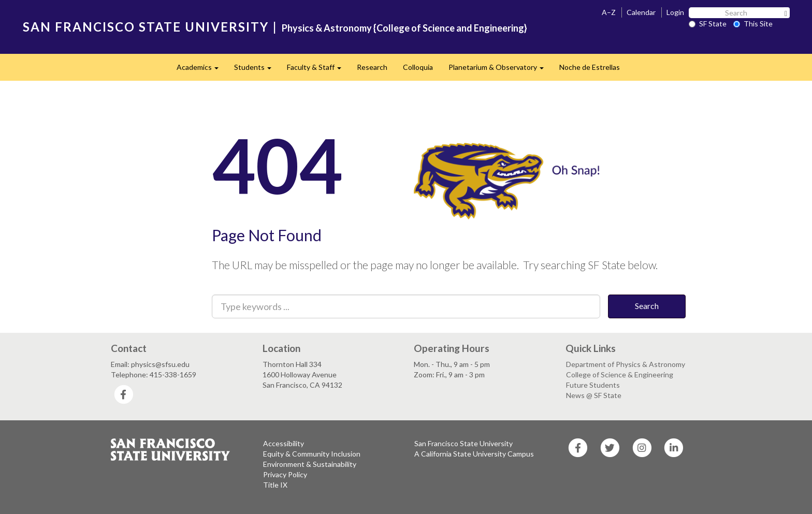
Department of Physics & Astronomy (626, 364)
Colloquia (418, 67)
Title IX (275, 485)
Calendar (641, 12)
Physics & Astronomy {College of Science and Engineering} (404, 28)
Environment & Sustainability (310, 464)
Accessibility (284, 443)
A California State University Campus (474, 454)
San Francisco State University (463, 443)
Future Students (593, 385)
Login (675, 12)
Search (647, 306)
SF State (708, 24)
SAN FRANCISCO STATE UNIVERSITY (146, 27)
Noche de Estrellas (590, 67)
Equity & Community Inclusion (312, 454)
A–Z (609, 12)
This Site (753, 24)
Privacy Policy (285, 474)
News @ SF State (594, 395)
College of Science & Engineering (620, 375)
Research (372, 67)
